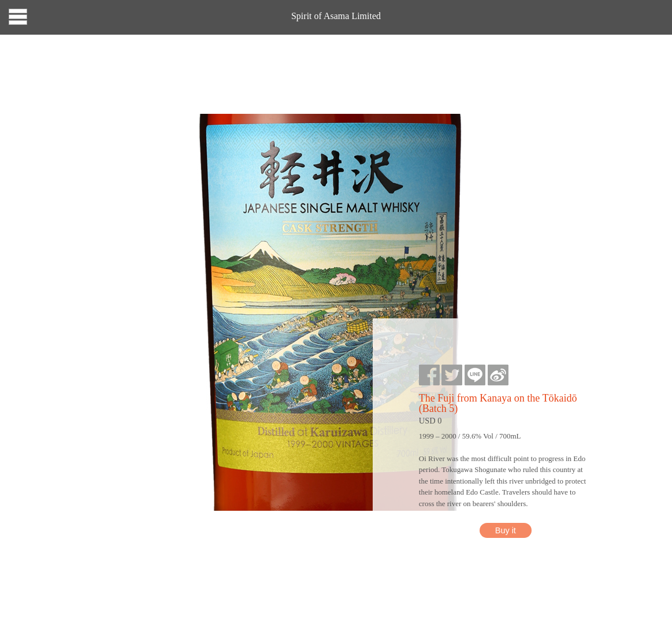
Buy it (506, 530)
